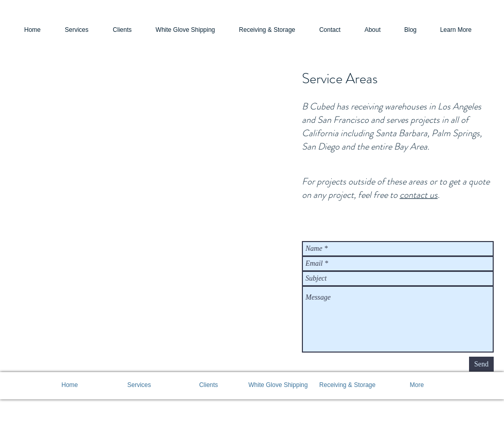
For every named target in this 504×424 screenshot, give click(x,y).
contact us (419, 195)
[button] (449, 30)
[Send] (481, 364)
